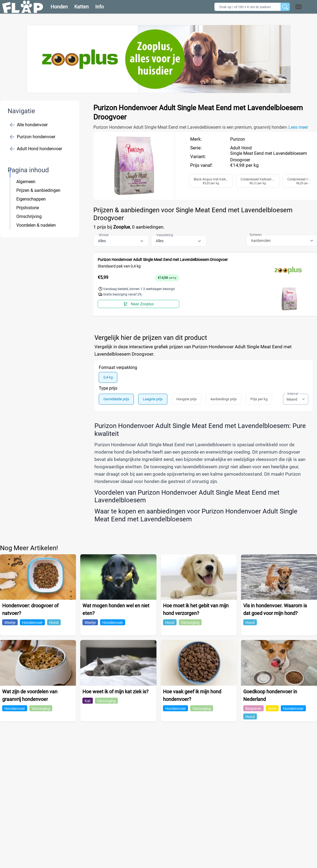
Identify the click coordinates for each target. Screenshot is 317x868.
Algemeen (26, 182)
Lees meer (298, 127)
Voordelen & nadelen (36, 225)
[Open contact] (298, 7)
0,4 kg (108, 377)
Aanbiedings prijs (224, 399)
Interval (293, 394)
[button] (306, 7)
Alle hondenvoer (29, 125)
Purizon (238, 139)
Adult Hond (241, 148)
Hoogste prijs (187, 399)
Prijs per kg (259, 399)
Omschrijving (29, 216)
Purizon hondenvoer (33, 137)
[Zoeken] (285, 7)
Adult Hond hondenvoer (36, 149)
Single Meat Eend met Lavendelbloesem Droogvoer (269, 157)
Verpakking (165, 235)
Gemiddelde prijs (116, 399)
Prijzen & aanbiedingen (38, 190)
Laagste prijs (153, 399)
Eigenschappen (31, 199)
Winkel (104, 235)
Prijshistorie (28, 208)
